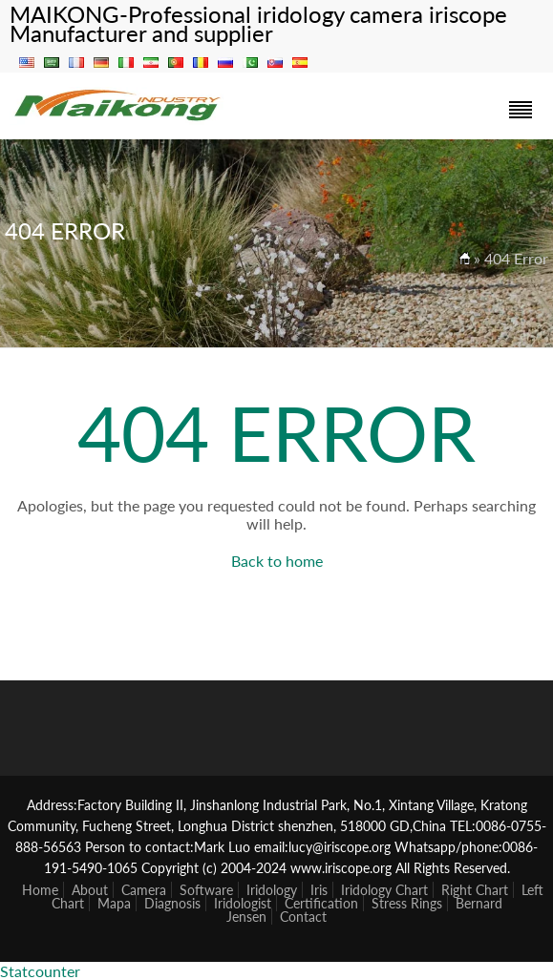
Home (40, 890)
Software (206, 890)
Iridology (272, 890)
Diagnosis (172, 903)
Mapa (114, 903)
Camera (144, 890)
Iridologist (243, 903)
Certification (321, 903)
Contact (303, 917)
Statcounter (40, 971)
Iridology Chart (384, 890)
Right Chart (475, 890)
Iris (319, 890)
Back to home (277, 561)
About (90, 890)
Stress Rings (407, 903)
